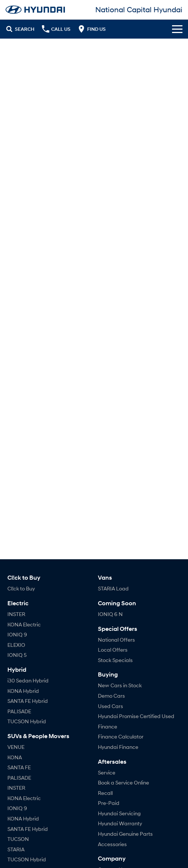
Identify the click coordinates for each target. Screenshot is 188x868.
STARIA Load (113, 588)
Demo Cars (111, 696)
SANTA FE (19, 767)
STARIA (16, 849)
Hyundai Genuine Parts (125, 834)
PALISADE (19, 711)
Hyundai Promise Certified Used (136, 716)
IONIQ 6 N (110, 614)
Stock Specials (115, 660)
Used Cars (111, 706)
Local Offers (113, 650)
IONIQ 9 (17, 634)
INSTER (16, 614)
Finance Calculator (121, 736)
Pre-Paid (109, 803)
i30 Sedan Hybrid (28, 680)
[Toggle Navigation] (177, 29)
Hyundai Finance (118, 747)
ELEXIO (16, 645)
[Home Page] (35, 10)
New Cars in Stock (120, 685)
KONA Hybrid (23, 691)
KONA (15, 757)
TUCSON (18, 839)
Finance (108, 726)
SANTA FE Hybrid (28, 701)
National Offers (116, 640)
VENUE (16, 747)
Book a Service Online (123, 782)
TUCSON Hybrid (27, 721)
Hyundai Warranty (120, 823)
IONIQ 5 (17, 655)
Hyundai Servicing (119, 813)
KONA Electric (24, 624)
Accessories (112, 844)
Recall (105, 793)
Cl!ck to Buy (21, 588)
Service (107, 772)
